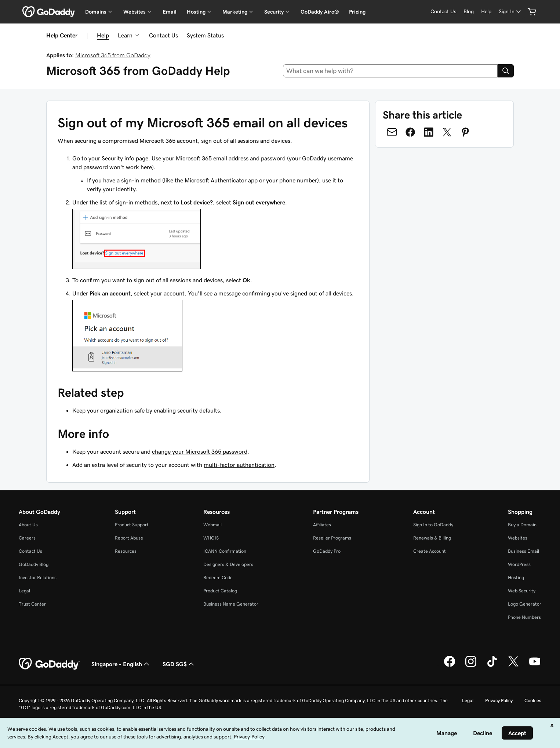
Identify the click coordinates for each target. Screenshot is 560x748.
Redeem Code (218, 578)
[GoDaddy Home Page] (49, 664)
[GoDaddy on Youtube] (535, 666)
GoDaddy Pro (327, 551)
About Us (28, 525)
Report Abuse (129, 538)
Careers (27, 538)
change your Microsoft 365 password (200, 451)
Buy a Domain (522, 525)
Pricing (357, 12)
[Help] (486, 12)
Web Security (522, 591)
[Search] (506, 71)
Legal (24, 591)
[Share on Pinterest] (465, 132)
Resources (126, 551)
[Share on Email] (392, 132)
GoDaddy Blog (34, 564)
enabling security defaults (187, 410)
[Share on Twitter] (447, 132)
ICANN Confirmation (225, 551)
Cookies (533, 700)
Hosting (516, 578)
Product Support (132, 525)
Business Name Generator (231, 604)
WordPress (519, 564)
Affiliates (322, 525)
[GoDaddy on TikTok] (492, 666)
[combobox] (390, 71)
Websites (518, 538)
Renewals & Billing (432, 538)
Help (103, 35)
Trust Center (32, 604)
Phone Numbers (524, 617)
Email (170, 12)
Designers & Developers (228, 564)
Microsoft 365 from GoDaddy (113, 55)
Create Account (430, 551)
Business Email (523, 551)
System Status (205, 35)
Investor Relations (38, 578)
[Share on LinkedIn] (429, 132)
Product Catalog (220, 591)
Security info (118, 158)
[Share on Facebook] (410, 132)
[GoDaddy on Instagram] (471, 666)
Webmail (212, 525)
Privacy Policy (499, 700)
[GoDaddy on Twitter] (513, 666)
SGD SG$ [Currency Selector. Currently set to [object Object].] (179, 664)
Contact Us (163, 35)
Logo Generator (525, 604)
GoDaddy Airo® (320, 12)
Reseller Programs (332, 538)
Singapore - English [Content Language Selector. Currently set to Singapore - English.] (121, 664)
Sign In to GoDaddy (433, 525)
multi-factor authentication (239, 465)
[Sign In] (510, 12)
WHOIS (211, 538)
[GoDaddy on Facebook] (450, 666)
